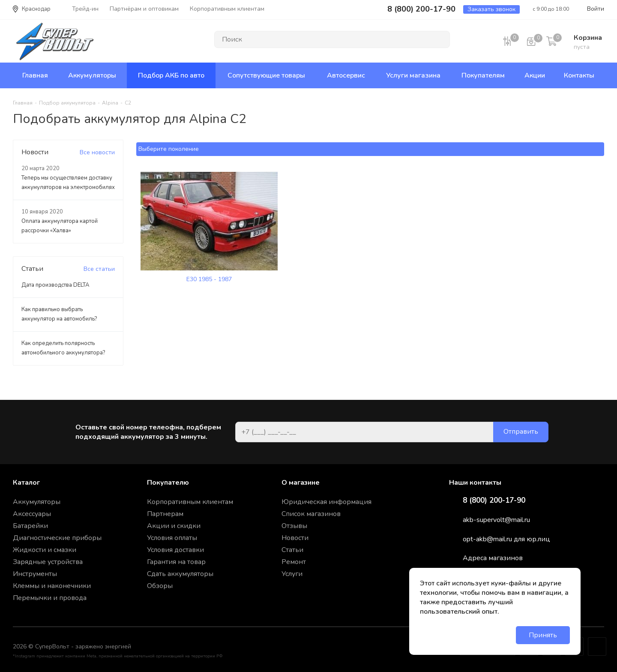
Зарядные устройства (48, 562)
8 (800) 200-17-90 (494, 501)
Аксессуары (32, 514)
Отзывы (294, 526)
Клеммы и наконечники (52, 586)
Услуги (292, 574)
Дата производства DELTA (55, 285)
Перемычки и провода (50, 598)
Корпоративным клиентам (190, 502)
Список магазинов (311, 514)
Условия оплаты (172, 538)
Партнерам (165, 514)
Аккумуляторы (37, 502)
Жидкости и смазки (45, 550)
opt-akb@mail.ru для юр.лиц (506, 539)
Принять (543, 635)
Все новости (97, 152)
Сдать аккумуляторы (180, 574)
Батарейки (30, 526)
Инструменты (35, 574)
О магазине (301, 483)
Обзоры (160, 586)
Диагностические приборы (57, 538)
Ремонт (294, 562)
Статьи (292, 550)
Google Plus (597, 646)
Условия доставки (175, 550)
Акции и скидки (174, 526)
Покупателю (168, 483)
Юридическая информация (326, 502)
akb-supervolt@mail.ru (496, 520)
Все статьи (99, 269)
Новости (295, 538)
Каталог (26, 483)
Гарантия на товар (176, 562)
